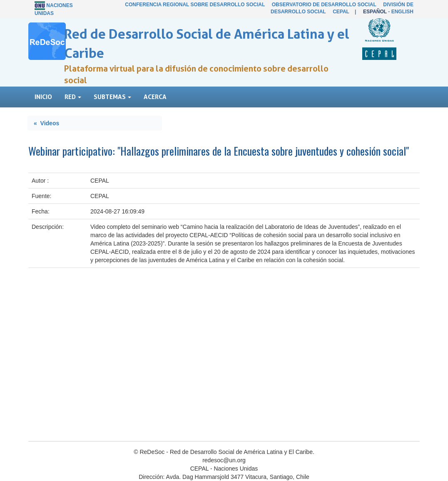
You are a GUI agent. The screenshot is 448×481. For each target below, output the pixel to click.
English (402, 12)
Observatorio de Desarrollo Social (324, 5)
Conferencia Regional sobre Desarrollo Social (195, 5)
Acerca (155, 97)
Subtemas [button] (112, 97)
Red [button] (73, 97)
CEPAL (341, 12)
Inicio (43, 97)
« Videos (46, 123)
